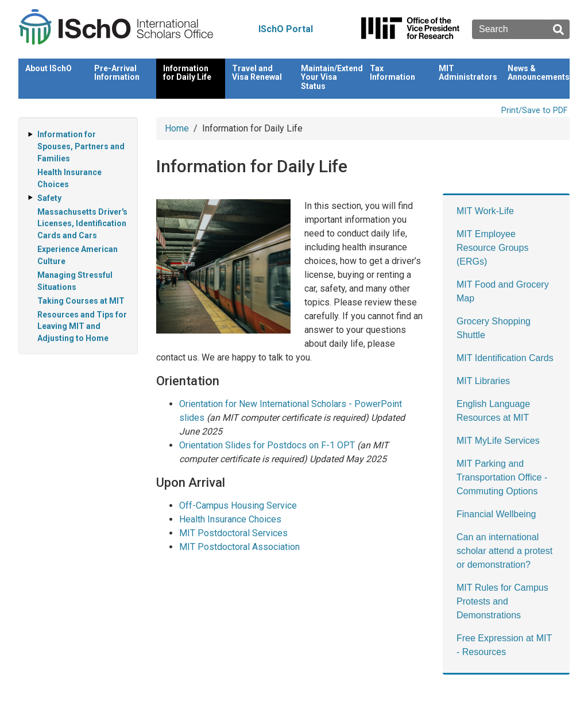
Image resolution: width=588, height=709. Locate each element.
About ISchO (49, 68)
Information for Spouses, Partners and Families (81, 146)
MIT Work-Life (485, 211)
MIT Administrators (468, 73)
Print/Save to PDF (534, 111)
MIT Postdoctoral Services (233, 533)
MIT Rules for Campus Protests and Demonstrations (502, 601)
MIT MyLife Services (498, 441)
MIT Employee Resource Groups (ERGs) (492, 248)
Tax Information (392, 73)
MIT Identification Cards (505, 358)
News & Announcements (539, 73)
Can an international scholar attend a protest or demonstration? (504, 551)
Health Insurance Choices (230, 519)
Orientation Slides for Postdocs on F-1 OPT (267, 445)
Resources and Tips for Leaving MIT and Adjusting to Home (82, 327)
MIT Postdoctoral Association (239, 547)
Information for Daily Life (187, 73)
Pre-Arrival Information (117, 73)
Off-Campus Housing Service (238, 505)
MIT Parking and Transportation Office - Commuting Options (502, 477)
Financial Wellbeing (496, 514)
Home (177, 128)
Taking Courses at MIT (81, 301)
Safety (49, 198)
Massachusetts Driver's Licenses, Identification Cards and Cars (82, 224)
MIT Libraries (483, 381)
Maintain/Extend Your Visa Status (332, 77)
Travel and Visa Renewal (257, 73)
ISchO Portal (286, 29)
